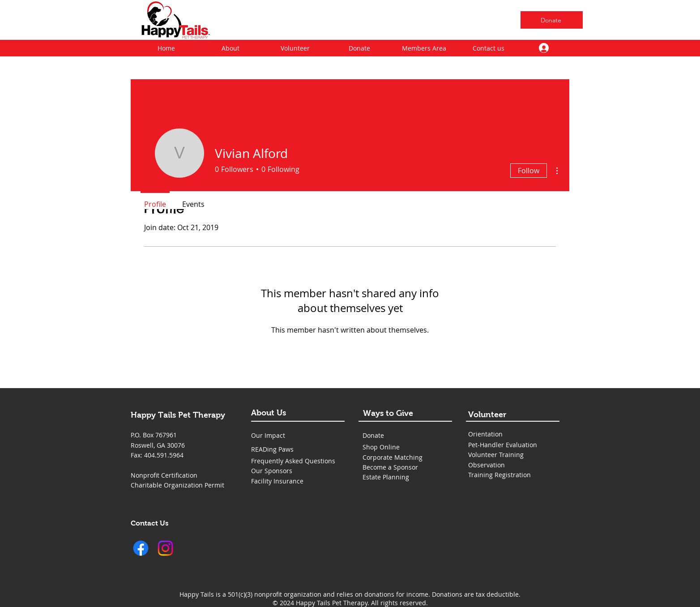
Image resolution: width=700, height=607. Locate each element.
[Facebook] (141, 548)
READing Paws (272, 449)
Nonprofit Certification (164, 475)
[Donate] (552, 20)
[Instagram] (165, 548)
